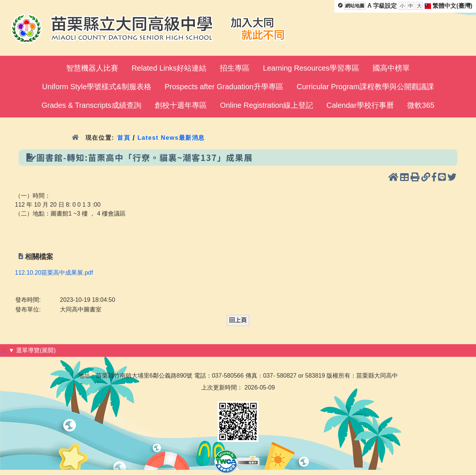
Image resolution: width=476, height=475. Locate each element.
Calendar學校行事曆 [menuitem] (360, 105)
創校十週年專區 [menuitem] (181, 105)
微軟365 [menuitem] (421, 105)
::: (4, 350)
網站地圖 (355, 6)
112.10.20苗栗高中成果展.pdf (54, 273)
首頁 (124, 138)
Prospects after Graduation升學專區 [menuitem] (224, 87)
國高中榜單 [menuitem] (391, 68)
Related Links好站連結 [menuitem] (169, 68)
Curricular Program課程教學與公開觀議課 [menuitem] (365, 87)
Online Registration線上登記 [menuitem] (267, 105)
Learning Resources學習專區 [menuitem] (311, 68)
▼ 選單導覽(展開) (32, 350)
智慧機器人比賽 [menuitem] (92, 68)
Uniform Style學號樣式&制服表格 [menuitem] (97, 87)
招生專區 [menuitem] (235, 68)
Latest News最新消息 (171, 138)
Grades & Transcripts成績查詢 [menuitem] (91, 105)
